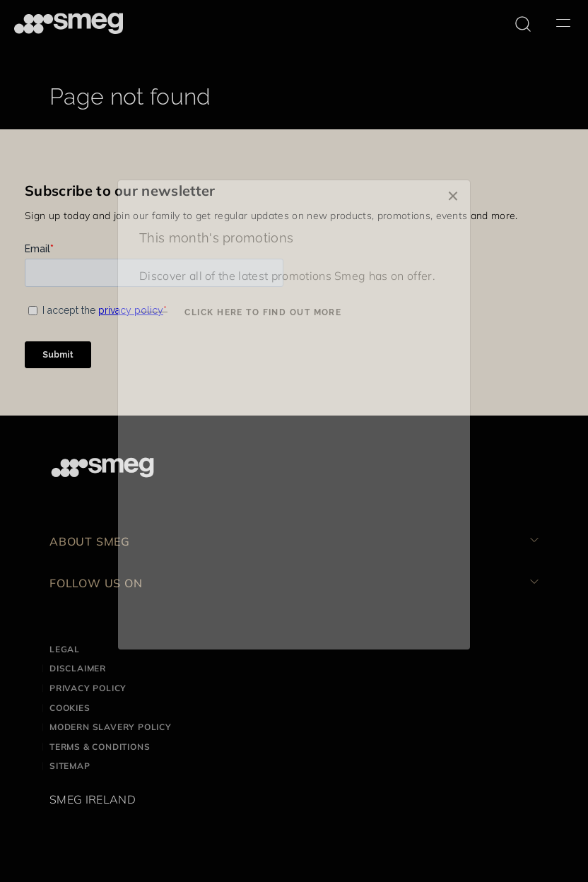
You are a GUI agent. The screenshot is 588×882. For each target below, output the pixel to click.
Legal (65, 649)
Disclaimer (78, 668)
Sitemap (70, 766)
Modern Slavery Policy (111, 727)
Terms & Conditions (100, 747)
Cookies (70, 708)
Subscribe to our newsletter (120, 190)
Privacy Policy (88, 688)
